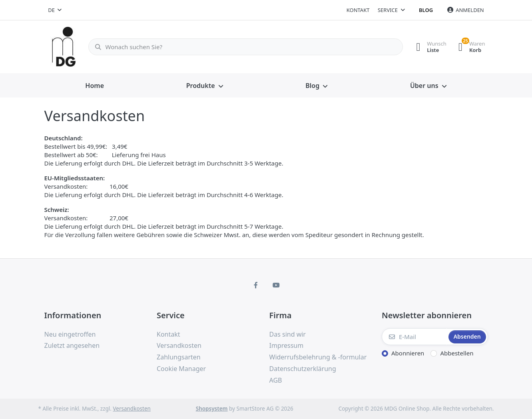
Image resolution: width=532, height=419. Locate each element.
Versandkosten (132, 409)
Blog (426, 10)
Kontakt (358, 10)
